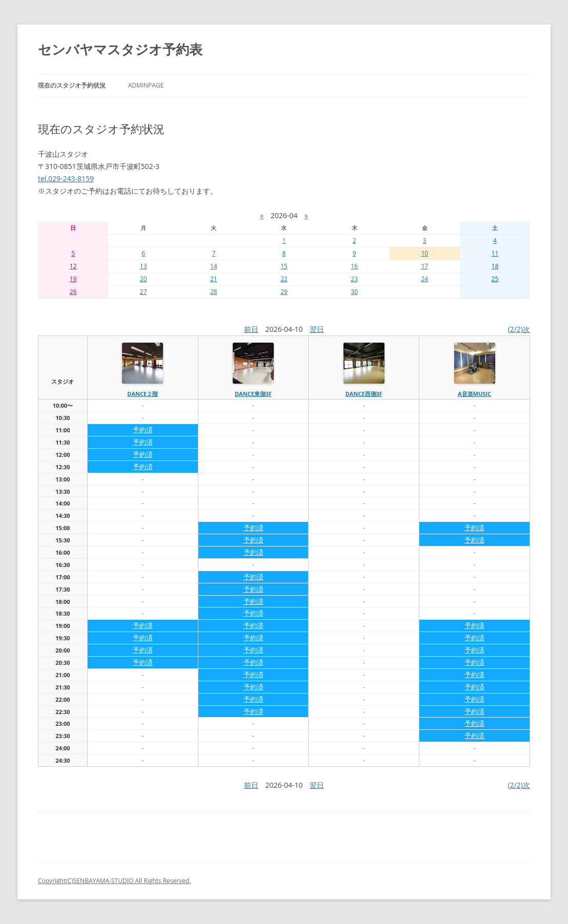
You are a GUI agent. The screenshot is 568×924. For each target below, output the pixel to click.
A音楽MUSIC (474, 394)
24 (424, 279)
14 (214, 266)
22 (284, 279)
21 (214, 279)
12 (73, 266)
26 (73, 292)
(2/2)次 (519, 329)
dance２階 (143, 394)
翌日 (317, 329)
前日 (251, 329)
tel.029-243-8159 (66, 178)
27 (144, 292)
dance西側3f (364, 394)
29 (284, 292)
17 (424, 266)
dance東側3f (253, 394)
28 (214, 292)
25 (495, 279)
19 (73, 279)
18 (495, 266)
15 (284, 266)
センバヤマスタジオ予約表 (120, 49)
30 (354, 292)
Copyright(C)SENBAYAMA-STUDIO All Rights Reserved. (114, 881)
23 (354, 279)
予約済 (143, 430)
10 (424, 253)
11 (495, 253)
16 (354, 266)
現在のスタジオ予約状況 (72, 85)
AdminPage (146, 85)
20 (144, 279)
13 (144, 266)
